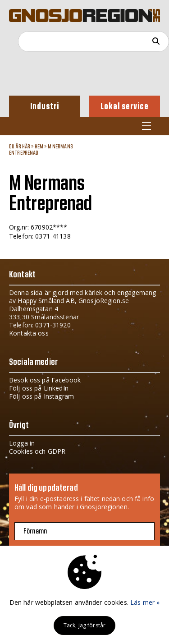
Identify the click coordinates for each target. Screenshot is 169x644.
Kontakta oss (29, 333)
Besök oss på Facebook (45, 380)
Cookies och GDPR (37, 451)
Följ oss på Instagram (41, 396)
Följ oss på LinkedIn (39, 388)
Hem (39, 147)
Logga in (22, 443)
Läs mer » (145, 602)
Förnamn (35, 531)
